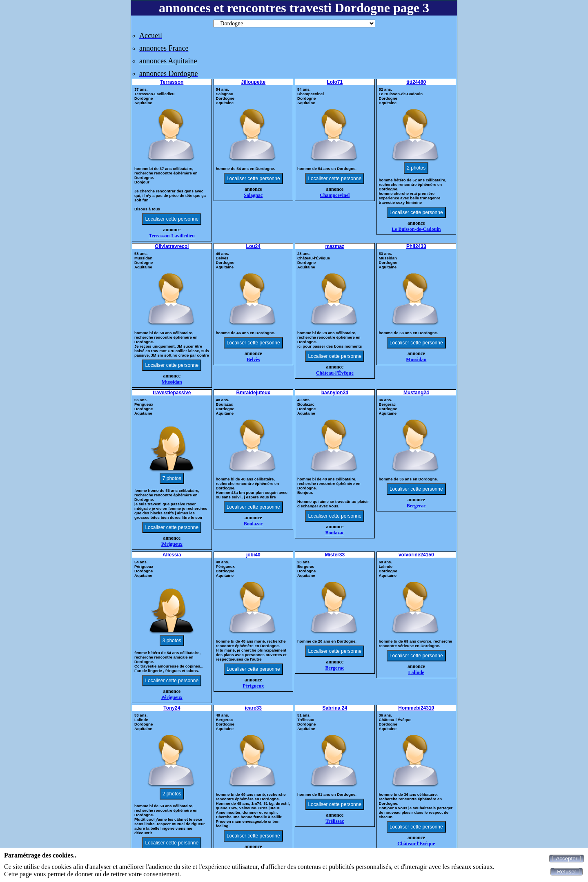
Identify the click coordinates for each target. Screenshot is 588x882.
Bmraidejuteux (253, 393)
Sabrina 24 (335, 708)
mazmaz (335, 246)
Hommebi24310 (416, 708)
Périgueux (172, 544)
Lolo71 (335, 82)
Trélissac (335, 821)
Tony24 (172, 708)
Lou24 (253, 246)
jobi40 (253, 555)
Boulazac (253, 524)
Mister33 (335, 555)
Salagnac (253, 195)
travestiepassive (172, 393)
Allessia (172, 555)
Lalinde (416, 672)
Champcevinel (335, 195)
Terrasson (172, 82)
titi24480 (416, 82)
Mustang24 (416, 393)
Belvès (253, 359)
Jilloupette (253, 82)
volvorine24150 (416, 555)
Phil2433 (416, 246)
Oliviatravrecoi (172, 246)
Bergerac (416, 506)
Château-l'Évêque (335, 373)
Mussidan (172, 382)
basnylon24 (335, 393)
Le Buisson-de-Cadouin (416, 229)
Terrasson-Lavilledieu (172, 236)
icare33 (253, 708)
